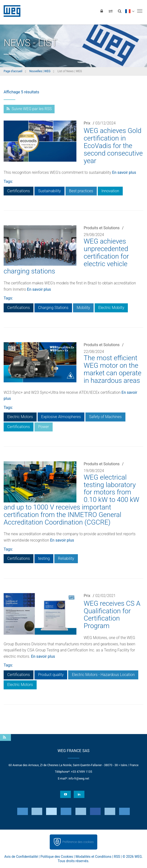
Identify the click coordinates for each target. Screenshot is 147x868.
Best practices (81, 191)
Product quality (51, 675)
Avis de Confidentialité (21, 857)
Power (43, 427)
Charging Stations (53, 308)
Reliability (66, 558)
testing (44, 558)
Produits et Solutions (102, 228)
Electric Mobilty (111, 308)
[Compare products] (111, 11)
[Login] (102, 11)
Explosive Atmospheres (61, 417)
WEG (10, 11)
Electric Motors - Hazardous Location (103, 675)
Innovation (110, 191)
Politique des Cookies (57, 857)
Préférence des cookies (78, 842)
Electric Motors (20, 417)
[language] (130, 11)
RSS (117, 857)
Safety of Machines (105, 417)
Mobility (83, 308)
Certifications (19, 191)
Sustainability (49, 191)
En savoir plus (124, 172)
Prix (87, 123)
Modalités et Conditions (93, 857)
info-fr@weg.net (79, 779)
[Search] (120, 11)
